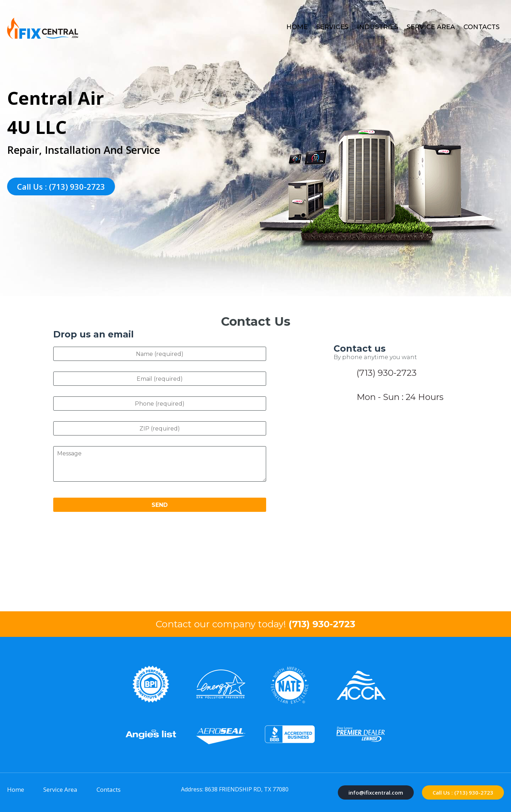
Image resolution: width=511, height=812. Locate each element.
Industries (378, 27)
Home (297, 27)
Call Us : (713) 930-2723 (61, 186)
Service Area (431, 27)
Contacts (482, 27)
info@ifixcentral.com (376, 792)
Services (332, 27)
